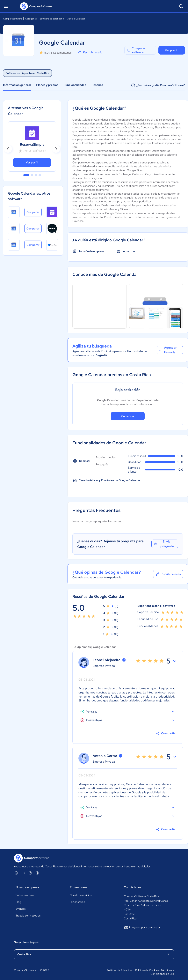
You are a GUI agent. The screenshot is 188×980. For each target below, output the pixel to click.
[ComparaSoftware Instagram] (37, 873)
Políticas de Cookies (147, 970)
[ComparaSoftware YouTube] (23, 873)
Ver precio (172, 50)
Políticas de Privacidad (120, 970)
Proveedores (79, 887)
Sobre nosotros (25, 895)
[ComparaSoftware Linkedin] (16, 873)
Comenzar (128, 416)
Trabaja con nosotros (28, 916)
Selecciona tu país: (27, 942)
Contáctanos (133, 887)
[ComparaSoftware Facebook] (30, 873)
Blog (18, 902)
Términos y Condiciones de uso (162, 972)
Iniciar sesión (77, 902)
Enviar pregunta (164, 544)
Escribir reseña (90, 53)
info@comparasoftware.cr (142, 928)
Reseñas (97, 85)
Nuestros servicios (81, 895)
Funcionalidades (75, 85)
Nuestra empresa (27, 887)
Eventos (21, 909)
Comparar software (136, 50)
